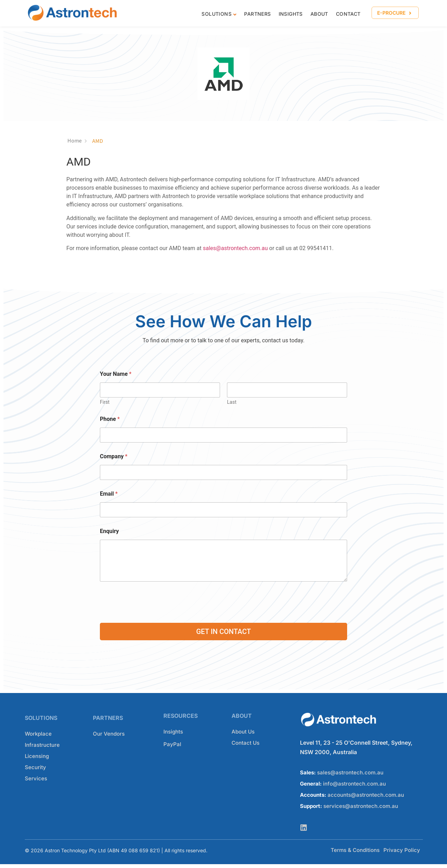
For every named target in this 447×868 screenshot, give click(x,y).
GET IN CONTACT (224, 632)
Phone (110, 419)
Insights (291, 14)
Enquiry (109, 531)
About (319, 14)
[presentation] (153, 617)
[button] (395, 13)
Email (109, 494)
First (105, 402)
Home (77, 141)
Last (232, 402)
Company (114, 457)
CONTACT (348, 14)
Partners (257, 14)
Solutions (217, 14)
